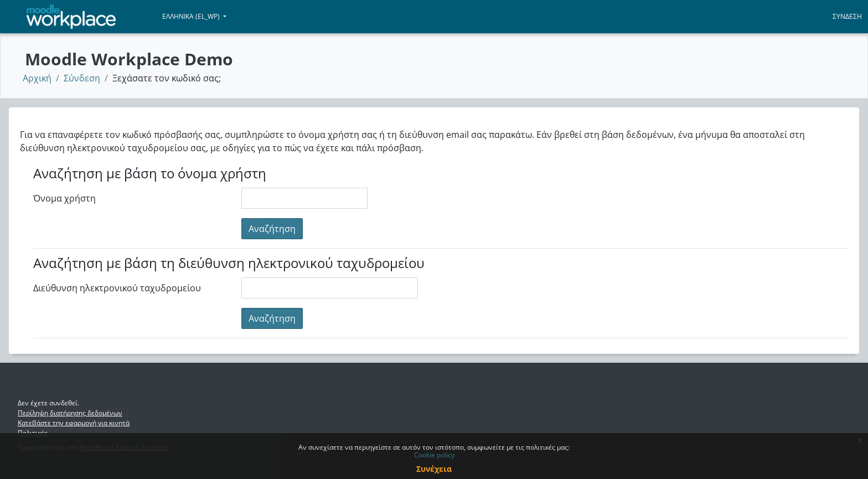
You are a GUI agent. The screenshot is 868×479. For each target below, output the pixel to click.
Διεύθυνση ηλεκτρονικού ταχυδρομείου (117, 288)
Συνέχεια (434, 469)
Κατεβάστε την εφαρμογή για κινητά (74, 423)
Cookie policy (434, 455)
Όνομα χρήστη (64, 198)
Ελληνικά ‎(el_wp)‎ (192, 16)
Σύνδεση (847, 16)
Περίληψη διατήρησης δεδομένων (70, 413)
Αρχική (37, 78)
